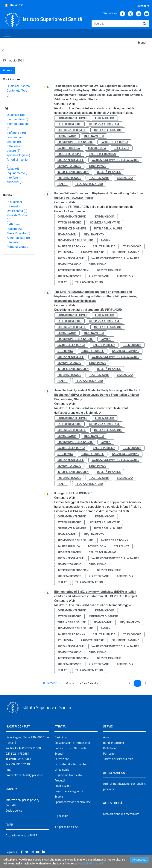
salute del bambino (102, 154)
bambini (106, 240)
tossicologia (97, 148)
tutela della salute (108, 130)
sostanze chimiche (71, 160)
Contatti (11, 805)
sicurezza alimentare (104, 124)
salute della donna (114, 142)
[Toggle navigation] (7, 34)
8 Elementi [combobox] (53, 683)
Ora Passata (17, 211)
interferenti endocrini (73, 172)
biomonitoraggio (69, 166)
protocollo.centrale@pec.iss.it (24, 775)
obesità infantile (109, 172)
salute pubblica (69, 148)
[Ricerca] (116, 24)
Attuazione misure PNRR (22, 835)
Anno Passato (18, 238)
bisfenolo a (16, 133)
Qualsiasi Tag (16, 115)
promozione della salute (75, 142)
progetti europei (69, 154)
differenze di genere (72, 130)
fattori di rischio (69, 124)
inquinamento (18, 173)
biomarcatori (18, 119)
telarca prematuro (89, 184)
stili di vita (122, 148)
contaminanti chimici (72, 118)
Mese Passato (18, 233)
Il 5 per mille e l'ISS (67, 827)
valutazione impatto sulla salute (115, 160)
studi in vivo (98, 166)
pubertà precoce (69, 178)
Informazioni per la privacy (22, 800)
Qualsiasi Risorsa (18, 86)
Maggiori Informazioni (90, 864)
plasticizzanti (99, 178)
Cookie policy (14, 810)
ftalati (13, 169)
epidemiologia (18, 155)
